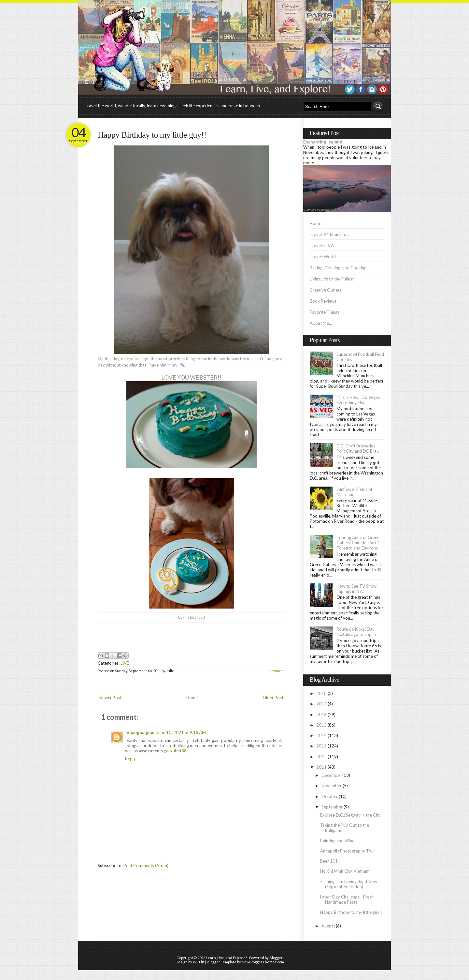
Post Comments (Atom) (146, 866)
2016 (321, 715)
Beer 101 (329, 861)
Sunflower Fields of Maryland (354, 492)
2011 (321, 767)
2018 (321, 693)
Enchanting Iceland (323, 142)
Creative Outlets (326, 290)
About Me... (321, 323)
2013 (321, 746)
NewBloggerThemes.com (263, 962)
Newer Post (110, 698)
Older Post (273, 698)
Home (192, 698)
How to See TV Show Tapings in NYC (356, 589)
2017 (321, 704)
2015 (321, 725)
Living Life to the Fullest (332, 279)
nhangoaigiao (141, 732)
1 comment (276, 671)
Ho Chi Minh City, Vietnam (345, 871)
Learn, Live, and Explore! (226, 958)
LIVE (125, 663)
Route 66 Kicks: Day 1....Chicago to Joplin (356, 632)
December (331, 775)
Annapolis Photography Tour (348, 851)
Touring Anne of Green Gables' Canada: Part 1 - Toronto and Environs (360, 543)
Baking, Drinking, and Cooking (338, 268)
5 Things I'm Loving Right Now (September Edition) (349, 884)
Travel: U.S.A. (322, 246)
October (330, 796)
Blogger (276, 958)
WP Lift (199, 962)
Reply (130, 759)
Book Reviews (323, 301)
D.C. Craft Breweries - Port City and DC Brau (358, 448)
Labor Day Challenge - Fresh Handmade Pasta (347, 899)
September (332, 807)
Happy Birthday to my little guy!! (152, 135)
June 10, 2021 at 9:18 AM (181, 732)
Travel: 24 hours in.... (329, 234)
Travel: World (323, 257)
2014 (321, 735)
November (332, 786)
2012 (321, 757)
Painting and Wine (337, 841)
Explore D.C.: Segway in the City (350, 815)
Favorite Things (325, 312)
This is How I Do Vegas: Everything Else (359, 400)
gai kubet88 (175, 751)
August (328, 926)
